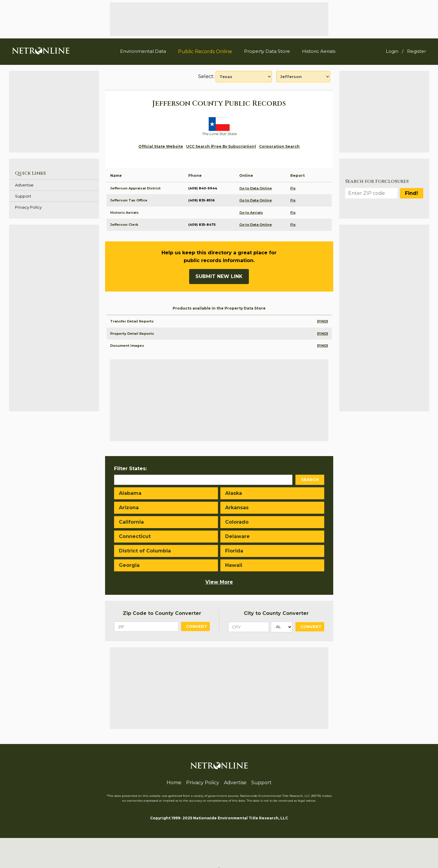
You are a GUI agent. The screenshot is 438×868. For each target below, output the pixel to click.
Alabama (130, 493)
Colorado (237, 522)
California (131, 522)
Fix (293, 188)
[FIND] (323, 321)
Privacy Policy (28, 207)
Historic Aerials (319, 51)
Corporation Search (279, 146)
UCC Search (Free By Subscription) (221, 146)
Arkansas (237, 508)
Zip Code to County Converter (162, 613)
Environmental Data (143, 51)
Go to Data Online (256, 188)
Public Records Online (205, 51)
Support (23, 196)
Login (392, 51)
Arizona (129, 508)
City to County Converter (276, 613)
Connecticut (135, 536)
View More (219, 582)
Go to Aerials (251, 213)
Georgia (129, 565)
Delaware (237, 536)
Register (417, 51)
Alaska (234, 493)
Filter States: (130, 469)
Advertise (24, 185)
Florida (234, 551)
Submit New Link (219, 276)
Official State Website (161, 146)
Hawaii (234, 565)
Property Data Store (267, 51)
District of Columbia (145, 551)
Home (174, 783)
